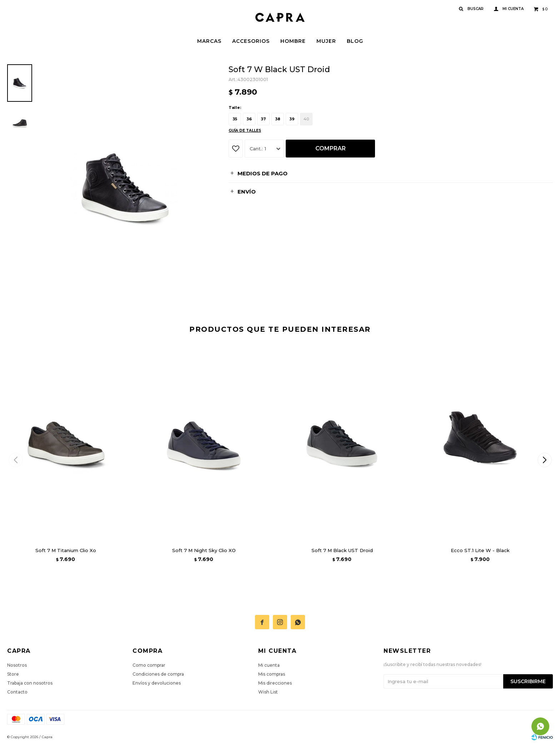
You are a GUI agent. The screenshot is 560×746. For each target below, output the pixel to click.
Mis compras (272, 674)
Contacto (17, 692)
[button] (544, 460)
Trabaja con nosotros (30, 683)
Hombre (293, 41)
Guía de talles (245, 131)
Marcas (209, 41)
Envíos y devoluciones (157, 683)
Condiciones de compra (158, 674)
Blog (355, 41)
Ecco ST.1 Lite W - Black (480, 550)
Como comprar (149, 665)
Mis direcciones (275, 683)
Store (13, 674)
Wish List (268, 692)
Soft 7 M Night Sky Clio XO (204, 550)
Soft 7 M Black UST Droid (342, 550)
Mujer (326, 41)
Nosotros (17, 665)
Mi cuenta (269, 665)
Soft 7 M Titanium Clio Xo (66, 550)
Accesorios (251, 41)
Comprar (331, 148)
